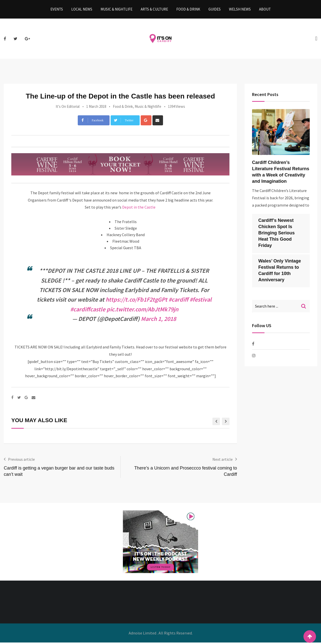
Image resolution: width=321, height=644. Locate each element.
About (265, 10)
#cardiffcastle (88, 311)
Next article (223, 461)
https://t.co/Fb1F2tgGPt (136, 301)
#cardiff (178, 301)
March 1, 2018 (158, 320)
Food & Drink (188, 10)
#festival (201, 301)
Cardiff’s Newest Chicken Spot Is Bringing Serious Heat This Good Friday (276, 235)
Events (57, 10)
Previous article (21, 461)
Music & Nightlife (116, 10)
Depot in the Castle (139, 209)
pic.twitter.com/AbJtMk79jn (142, 311)
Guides (215, 10)
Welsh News (240, 10)
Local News (82, 10)
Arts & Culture (154, 10)
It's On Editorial (68, 108)
